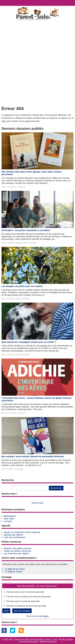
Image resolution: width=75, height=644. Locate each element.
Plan (55, 640)
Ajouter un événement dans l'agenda (22, 532)
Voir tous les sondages (38, 616)
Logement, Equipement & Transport (21, 243)
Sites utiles (9, 519)
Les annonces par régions (17, 553)
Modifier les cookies (48, 642)
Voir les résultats (22, 611)
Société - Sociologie (15, 469)
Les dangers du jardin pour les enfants (22, 286)
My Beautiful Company (42, 640)
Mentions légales (66, 640)
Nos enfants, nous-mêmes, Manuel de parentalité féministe (33, 456)
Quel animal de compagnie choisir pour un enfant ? (29, 342)
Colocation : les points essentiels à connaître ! (26, 230)
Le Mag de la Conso (15, 569)
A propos (8, 521)
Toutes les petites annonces (17, 551)
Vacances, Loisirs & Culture (18, 299)
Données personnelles (29, 642)
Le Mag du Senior (14, 571)
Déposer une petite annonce (18, 548)
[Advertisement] (37, 62)
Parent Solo (37, 503)
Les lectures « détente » (16, 187)
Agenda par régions (13, 535)
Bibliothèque (10, 516)
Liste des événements (14, 537)
